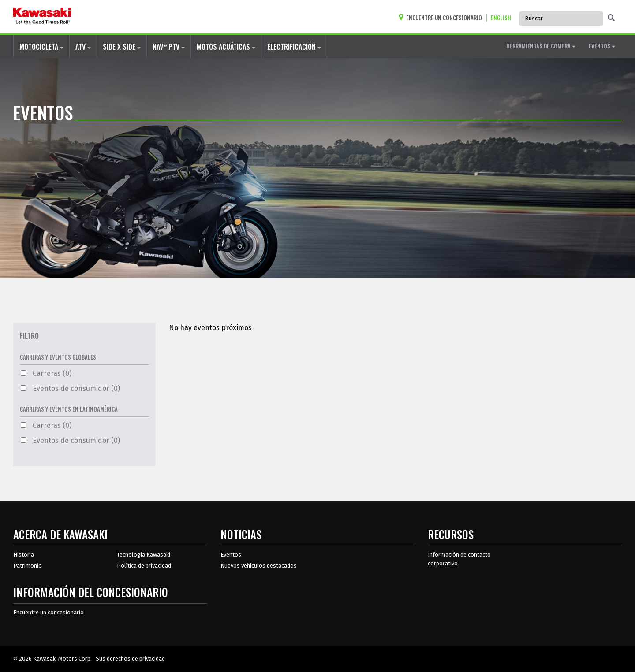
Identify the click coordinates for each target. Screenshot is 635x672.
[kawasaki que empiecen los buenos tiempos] (42, 17)
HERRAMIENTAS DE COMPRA (541, 46)
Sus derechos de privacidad (130, 659)
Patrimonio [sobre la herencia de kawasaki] (28, 566)
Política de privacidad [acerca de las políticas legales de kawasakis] (144, 566)
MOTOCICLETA (41, 47)
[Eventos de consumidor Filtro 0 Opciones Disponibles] (24, 388)
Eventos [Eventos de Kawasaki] (231, 555)
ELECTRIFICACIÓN (294, 47)
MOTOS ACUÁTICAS (226, 47)
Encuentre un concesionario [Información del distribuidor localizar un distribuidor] (49, 612)
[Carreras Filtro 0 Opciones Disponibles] (24, 373)
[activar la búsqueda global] (611, 18)
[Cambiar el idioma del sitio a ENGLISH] (503, 18)
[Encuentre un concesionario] (442, 18)
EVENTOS (602, 46)
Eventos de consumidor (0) (70, 388)
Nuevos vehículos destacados (259, 566)
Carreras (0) (46, 373)
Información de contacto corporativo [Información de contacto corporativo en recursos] (459, 559)
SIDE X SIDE (122, 47)
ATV (83, 47)
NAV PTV (169, 46)
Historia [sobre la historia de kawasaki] (24, 555)
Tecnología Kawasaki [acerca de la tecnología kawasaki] (144, 555)
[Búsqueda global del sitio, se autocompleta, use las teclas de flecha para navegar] (561, 19)
